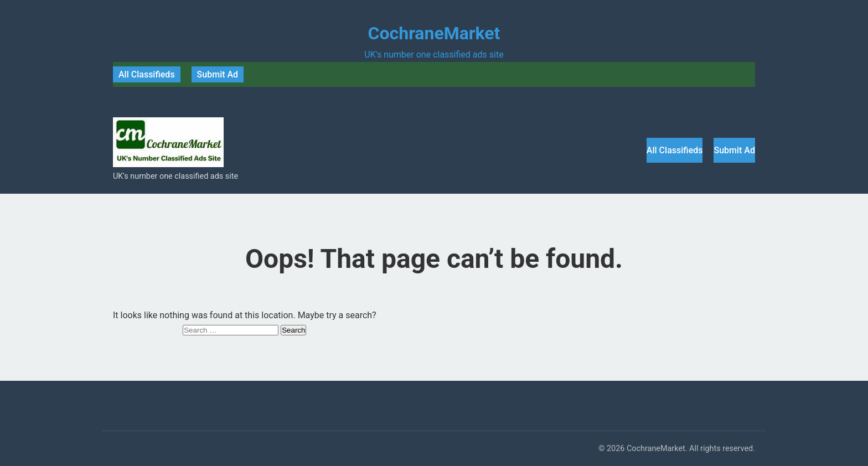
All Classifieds (147, 74)
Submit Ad (218, 74)
